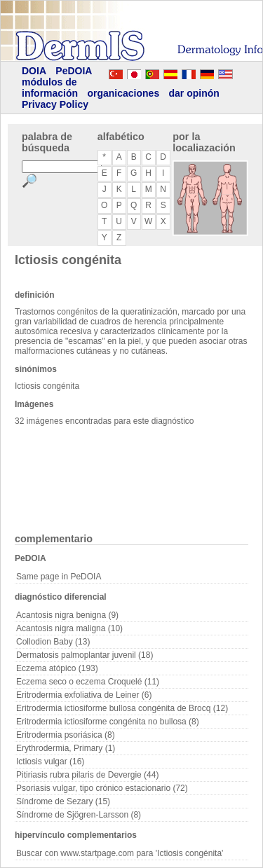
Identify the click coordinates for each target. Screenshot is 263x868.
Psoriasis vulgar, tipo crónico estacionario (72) (102, 788)
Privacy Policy (55, 104)
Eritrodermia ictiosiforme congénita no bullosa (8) (108, 722)
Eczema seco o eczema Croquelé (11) (88, 682)
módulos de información (50, 88)
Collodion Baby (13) (53, 642)
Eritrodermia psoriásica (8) (66, 735)
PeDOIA (74, 71)
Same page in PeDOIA (59, 577)
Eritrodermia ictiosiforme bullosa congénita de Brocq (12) (122, 708)
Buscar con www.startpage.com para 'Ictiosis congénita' (120, 853)
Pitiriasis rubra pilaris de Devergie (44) (87, 775)
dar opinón (194, 93)
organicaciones (123, 93)
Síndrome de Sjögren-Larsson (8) (79, 815)
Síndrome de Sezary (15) (63, 801)
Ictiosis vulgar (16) (50, 762)
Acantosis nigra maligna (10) (69, 628)
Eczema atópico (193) (57, 668)
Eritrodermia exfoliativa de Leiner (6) (84, 695)
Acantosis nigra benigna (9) (67, 615)
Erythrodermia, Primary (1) (66, 748)
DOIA (34, 71)
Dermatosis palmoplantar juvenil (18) (85, 655)
